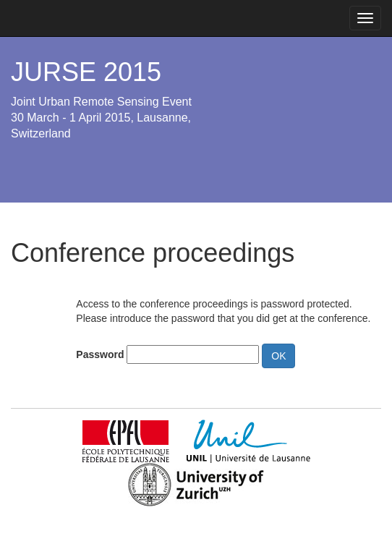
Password (100, 354)
